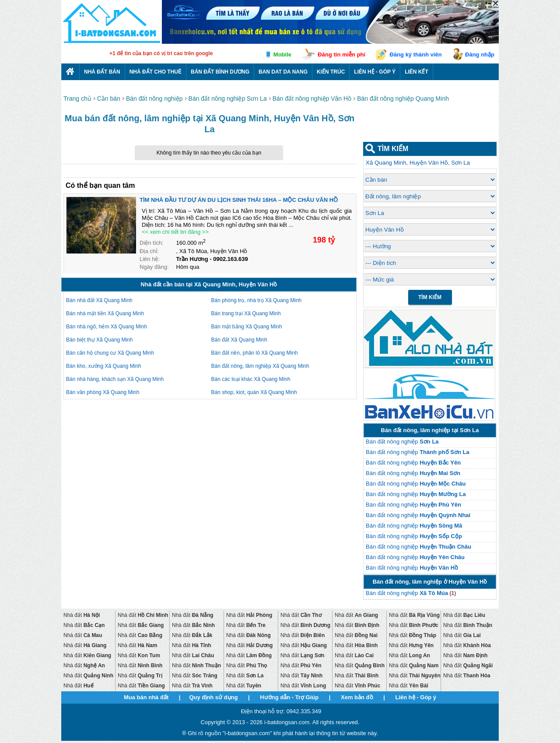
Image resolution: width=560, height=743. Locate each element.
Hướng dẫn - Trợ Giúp (289, 697)
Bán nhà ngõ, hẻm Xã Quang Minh (107, 327)
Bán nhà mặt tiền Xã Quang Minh (105, 313)
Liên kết (416, 72)
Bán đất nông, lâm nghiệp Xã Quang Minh (260, 366)
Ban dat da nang (283, 72)
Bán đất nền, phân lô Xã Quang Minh (255, 353)
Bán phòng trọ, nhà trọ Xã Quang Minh (257, 300)
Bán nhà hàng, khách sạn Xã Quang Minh (115, 379)
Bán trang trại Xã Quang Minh (246, 313)
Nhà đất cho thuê (156, 72)
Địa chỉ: (149, 251)
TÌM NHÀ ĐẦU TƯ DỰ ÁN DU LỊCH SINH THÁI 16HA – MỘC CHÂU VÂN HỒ (239, 200)
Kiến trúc (331, 72)
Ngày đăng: (154, 267)
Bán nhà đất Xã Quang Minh (99, 300)
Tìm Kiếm (430, 297)
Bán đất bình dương (220, 72)
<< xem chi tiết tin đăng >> (175, 232)
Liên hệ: (150, 259)
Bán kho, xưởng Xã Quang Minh (104, 366)
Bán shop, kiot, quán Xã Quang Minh (254, 392)
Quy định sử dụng (213, 697)
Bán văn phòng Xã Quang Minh (103, 392)
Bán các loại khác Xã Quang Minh (251, 379)
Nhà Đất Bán (102, 72)
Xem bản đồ (357, 697)
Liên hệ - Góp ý (375, 72)
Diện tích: (152, 243)
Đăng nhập (480, 55)
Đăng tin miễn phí (341, 55)
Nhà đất (82, 615)
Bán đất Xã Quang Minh (239, 340)
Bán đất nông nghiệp (402, 442)
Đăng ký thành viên (416, 55)
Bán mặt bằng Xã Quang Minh (247, 327)
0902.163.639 (231, 259)
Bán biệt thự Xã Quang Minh (99, 340)
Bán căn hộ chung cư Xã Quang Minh (110, 353)
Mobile (282, 55)
